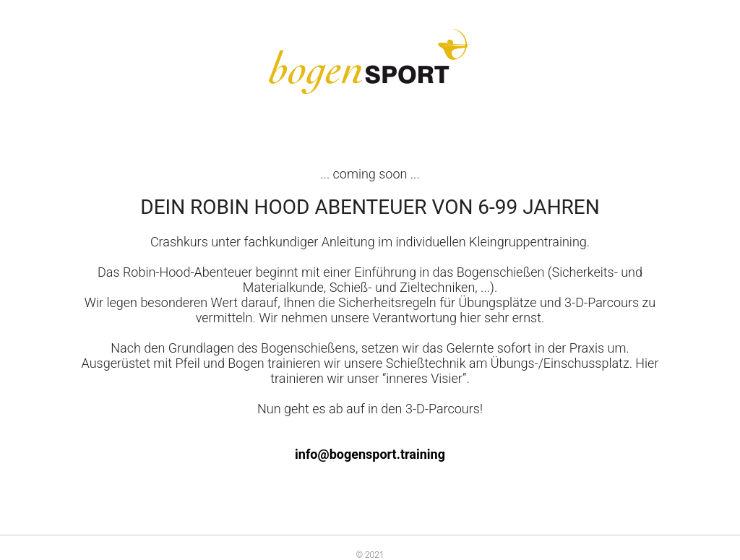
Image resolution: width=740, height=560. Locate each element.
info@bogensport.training (370, 454)
